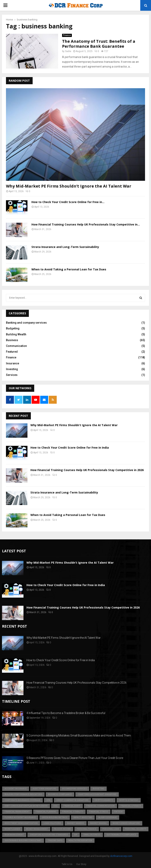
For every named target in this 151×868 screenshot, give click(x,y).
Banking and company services (26, 323)
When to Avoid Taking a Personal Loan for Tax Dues (69, 269)
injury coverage (108, 817)
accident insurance (16, 789)
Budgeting (13, 328)
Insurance (13, 363)
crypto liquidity (104, 800)
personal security (135, 829)
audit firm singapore (44, 789)
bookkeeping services (75, 789)
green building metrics (55, 817)
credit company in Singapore (72, 800)
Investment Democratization (21, 823)
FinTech (118, 812)
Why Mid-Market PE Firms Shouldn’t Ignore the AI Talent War (69, 186)
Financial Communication (100, 806)
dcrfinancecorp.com (121, 856)
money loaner (12, 829)
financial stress (99, 812)
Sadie (68, 51)
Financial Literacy (131, 806)
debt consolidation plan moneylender (26, 806)
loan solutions (52, 823)
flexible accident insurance (20, 817)
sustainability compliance (121, 835)
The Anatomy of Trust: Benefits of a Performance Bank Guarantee (99, 44)
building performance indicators (23, 794)
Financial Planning (46, 812)
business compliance (60, 794)
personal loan (111, 829)
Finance (67, 35)
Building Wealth (16, 334)
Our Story (81, 864)
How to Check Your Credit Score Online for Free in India (70, 448)
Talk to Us (67, 864)
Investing (12, 369)
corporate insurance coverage (22, 800)
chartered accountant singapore (97, 794)
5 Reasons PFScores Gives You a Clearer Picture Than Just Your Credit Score (75, 758)
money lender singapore (126, 823)
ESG (56, 806)
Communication (16, 346)
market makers (76, 823)
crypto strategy (129, 800)
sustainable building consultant (23, 840)
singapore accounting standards (49, 835)
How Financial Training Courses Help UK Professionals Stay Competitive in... (86, 224)
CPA (48, 800)
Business (12, 340)
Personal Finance (87, 829)
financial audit (72, 806)
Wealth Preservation (80, 840)
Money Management (37, 829)
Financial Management (17, 812)
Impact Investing (83, 817)
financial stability (73, 812)
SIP (76, 835)
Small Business (92, 835)
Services (12, 375)
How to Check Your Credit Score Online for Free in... (68, 202)
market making (98, 823)
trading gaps (55, 840)
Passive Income (62, 829)
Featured (12, 352)
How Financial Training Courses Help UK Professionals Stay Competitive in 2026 (87, 470)
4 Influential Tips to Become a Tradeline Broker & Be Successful (66, 713)
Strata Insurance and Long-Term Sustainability (65, 247)
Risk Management (14, 835)
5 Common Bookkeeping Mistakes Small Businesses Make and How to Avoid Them (79, 735)
